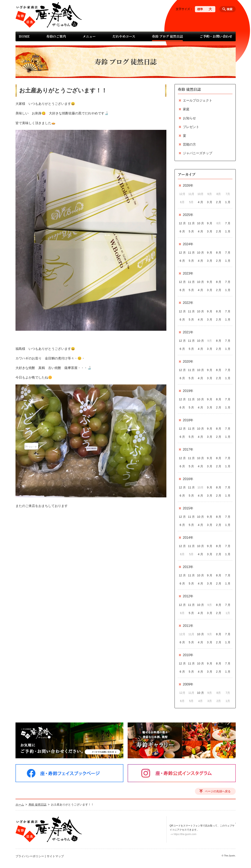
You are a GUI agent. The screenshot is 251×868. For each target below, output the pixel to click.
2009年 (188, 684)
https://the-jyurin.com (185, 834)
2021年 (188, 332)
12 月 (182, 223)
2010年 (188, 655)
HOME (24, 36)
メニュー (89, 36)
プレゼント (191, 127)
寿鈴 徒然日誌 (189, 89)
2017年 (188, 449)
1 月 (228, 202)
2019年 (188, 391)
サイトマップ (55, 856)
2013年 (188, 567)
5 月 (191, 231)
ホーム (20, 805)
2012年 (188, 596)
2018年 (188, 420)
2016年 (188, 479)
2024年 (188, 244)
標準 (200, 9)
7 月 (228, 223)
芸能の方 (189, 144)
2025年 (188, 215)
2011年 (188, 626)
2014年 (188, 538)
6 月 (182, 231)
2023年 (188, 273)
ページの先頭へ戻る (218, 791)
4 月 (200, 202)
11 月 (191, 223)
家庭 (186, 109)
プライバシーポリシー (30, 856)
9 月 (210, 223)
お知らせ (189, 118)
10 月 (200, 223)
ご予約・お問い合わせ (216, 36)
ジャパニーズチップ (198, 153)
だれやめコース (124, 36)
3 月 (210, 202)
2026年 (188, 186)
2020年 (188, 362)
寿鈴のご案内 (56, 36)
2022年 (188, 303)
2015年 (188, 508)
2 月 (219, 202)
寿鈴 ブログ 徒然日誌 (167, 36)
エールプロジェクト (198, 100)
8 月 (219, 253)
